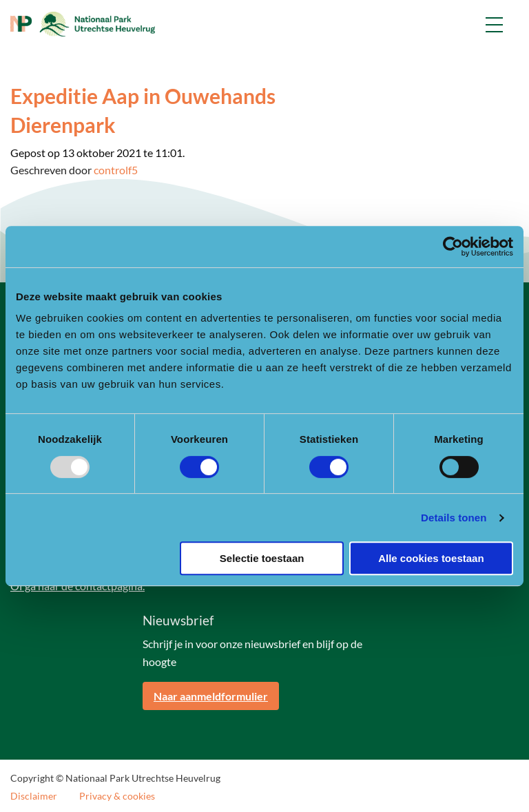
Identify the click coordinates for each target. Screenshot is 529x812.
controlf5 (116, 170)
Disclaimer (34, 796)
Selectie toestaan (262, 558)
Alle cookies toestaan (431, 558)
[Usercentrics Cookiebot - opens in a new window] (453, 247)
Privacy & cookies (117, 796)
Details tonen (454, 518)
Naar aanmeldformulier (211, 696)
